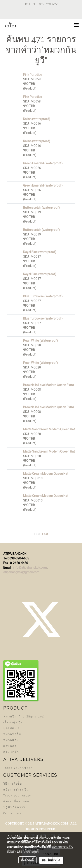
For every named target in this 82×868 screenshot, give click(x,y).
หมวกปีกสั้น (12, 734)
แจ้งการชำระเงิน (16, 790)
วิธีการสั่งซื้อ (13, 784)
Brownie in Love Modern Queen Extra (49, 385)
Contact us (12, 813)
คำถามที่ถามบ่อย (16, 801)
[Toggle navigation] (76, 25)
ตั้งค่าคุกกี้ (27, 860)
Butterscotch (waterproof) (41, 208)
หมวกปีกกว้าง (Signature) (24, 716)
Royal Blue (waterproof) (40, 252)
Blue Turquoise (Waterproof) (43, 296)
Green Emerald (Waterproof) (43, 163)
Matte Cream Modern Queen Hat (46, 474)
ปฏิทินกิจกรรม (14, 807)
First (37, 534)
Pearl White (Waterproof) (40, 341)
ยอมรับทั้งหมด (51, 860)
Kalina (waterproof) (37, 119)
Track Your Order (18, 768)
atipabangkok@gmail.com (21, 572)
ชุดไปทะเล (12, 728)
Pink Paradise (33, 75)
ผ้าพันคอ (10, 746)
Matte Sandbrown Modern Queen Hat (49, 429)
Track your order (17, 795)
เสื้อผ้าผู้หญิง (13, 722)
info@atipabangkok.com (30, 568)
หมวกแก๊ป (11, 740)
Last (45, 534)
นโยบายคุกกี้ (31, 851)
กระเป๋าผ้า (11, 752)
